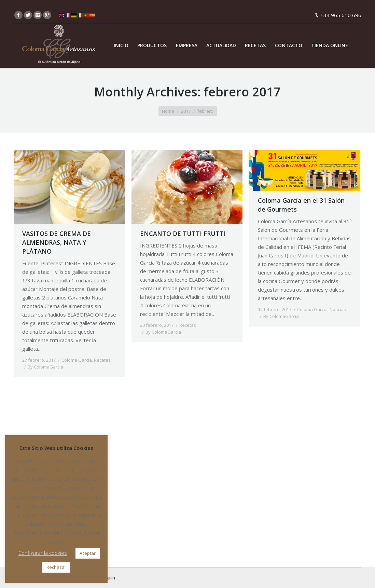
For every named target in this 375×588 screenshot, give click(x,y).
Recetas (102, 360)
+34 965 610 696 (341, 15)
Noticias (338, 309)
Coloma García (77, 360)
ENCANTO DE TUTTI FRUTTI (183, 233)
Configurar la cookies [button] (43, 553)
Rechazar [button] (56, 567)
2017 (186, 111)
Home (168, 111)
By (45, 367)
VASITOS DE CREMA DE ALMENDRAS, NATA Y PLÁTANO (57, 242)
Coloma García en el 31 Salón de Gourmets (301, 205)
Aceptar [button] (88, 553)
